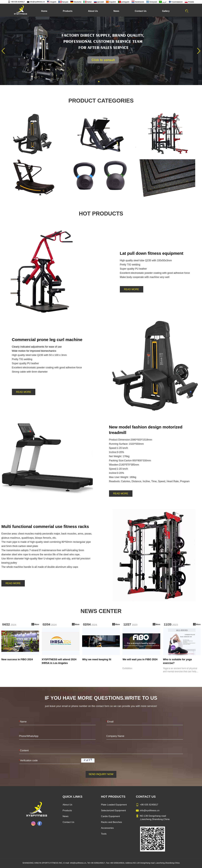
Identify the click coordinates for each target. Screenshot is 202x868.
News (116, 11)
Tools (104, 834)
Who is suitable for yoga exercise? (177, 661)
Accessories (107, 828)
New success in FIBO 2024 (17, 659)
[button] (99, 82)
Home (44, 11)
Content (24, 750)
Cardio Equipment (110, 816)
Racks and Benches (111, 822)
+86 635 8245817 (16, 2)
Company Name (115, 736)
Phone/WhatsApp (29, 736)
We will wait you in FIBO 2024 (140, 659)
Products (68, 11)
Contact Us (141, 11)
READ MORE (132, 289)
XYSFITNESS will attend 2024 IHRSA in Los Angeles (59, 661)
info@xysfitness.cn (36, 2)
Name (23, 722)
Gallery (166, 11)
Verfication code (28, 760)
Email (110, 722)
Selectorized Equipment (113, 810)
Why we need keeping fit (97, 659)
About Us (93, 11)
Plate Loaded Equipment (114, 805)
